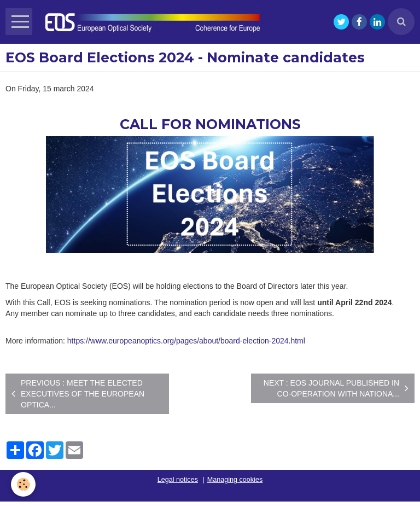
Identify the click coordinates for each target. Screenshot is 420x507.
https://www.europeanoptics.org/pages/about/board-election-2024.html (186, 341)
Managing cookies (235, 480)
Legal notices (178, 480)
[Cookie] (23, 484)
